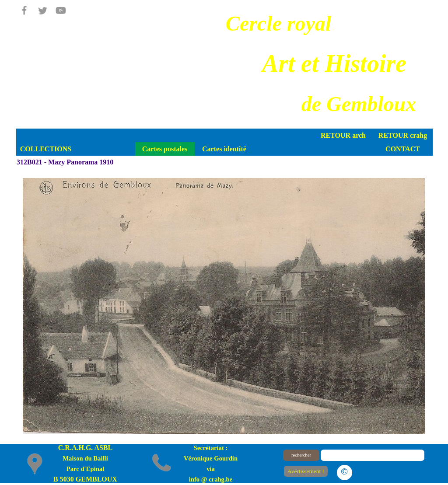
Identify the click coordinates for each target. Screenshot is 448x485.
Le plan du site (390, 471)
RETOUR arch (343, 135)
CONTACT (403, 149)
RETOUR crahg (403, 135)
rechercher (301, 455)
